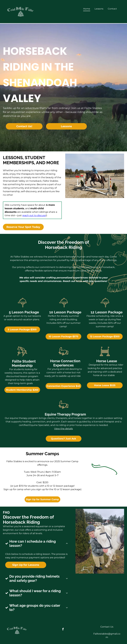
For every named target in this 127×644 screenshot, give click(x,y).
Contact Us (107, 625)
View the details (63, 429)
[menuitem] (87, 9)
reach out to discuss (34, 215)
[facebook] (63, 628)
